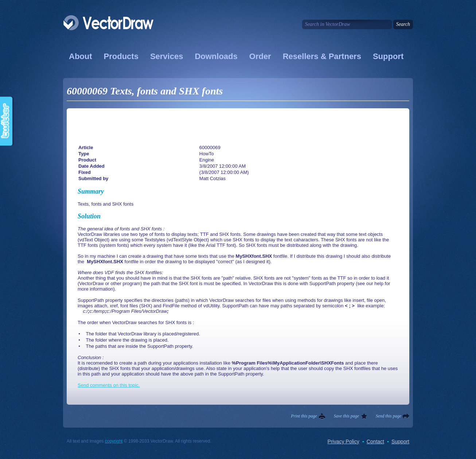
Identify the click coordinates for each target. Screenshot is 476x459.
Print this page (304, 416)
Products (121, 56)
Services (167, 56)
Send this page (389, 416)
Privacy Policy (344, 442)
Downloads (216, 56)
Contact (375, 442)
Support (388, 56)
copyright (114, 441)
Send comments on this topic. (109, 385)
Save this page (346, 416)
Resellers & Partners (322, 56)
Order (260, 56)
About (81, 56)
